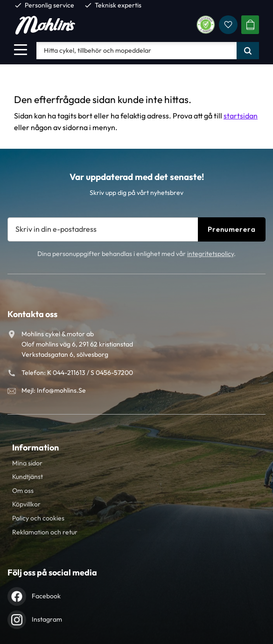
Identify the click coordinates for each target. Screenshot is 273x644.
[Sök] (248, 50)
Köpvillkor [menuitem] (26, 504)
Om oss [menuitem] (23, 491)
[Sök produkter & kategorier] (136, 50)
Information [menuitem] (35, 447)
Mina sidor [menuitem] (27, 463)
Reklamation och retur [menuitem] (45, 532)
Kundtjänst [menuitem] (28, 477)
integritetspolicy (210, 254)
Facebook (46, 596)
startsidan (241, 116)
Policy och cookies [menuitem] (38, 518)
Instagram (47, 619)
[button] (21, 49)
